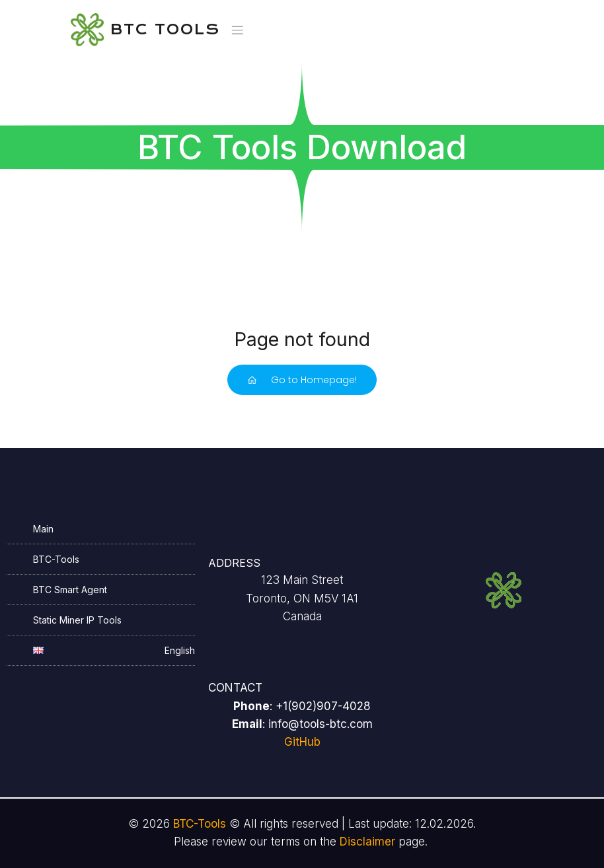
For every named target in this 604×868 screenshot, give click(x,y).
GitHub (302, 742)
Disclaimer (367, 842)
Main (43, 529)
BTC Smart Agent (70, 590)
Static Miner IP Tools (77, 620)
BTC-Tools (56, 559)
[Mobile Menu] (238, 30)
